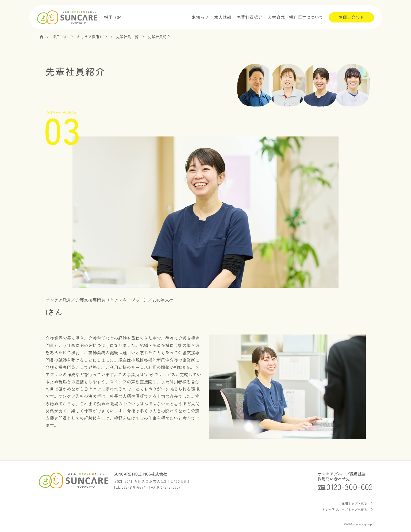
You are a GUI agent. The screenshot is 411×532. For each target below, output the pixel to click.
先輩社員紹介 (249, 17)
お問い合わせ (351, 17)
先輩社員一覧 (127, 37)
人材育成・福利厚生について (295, 17)
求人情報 (223, 17)
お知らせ (200, 17)
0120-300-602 (349, 487)
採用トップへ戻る (354, 503)
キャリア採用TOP (92, 37)
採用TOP (112, 17)
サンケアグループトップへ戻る (345, 509)
